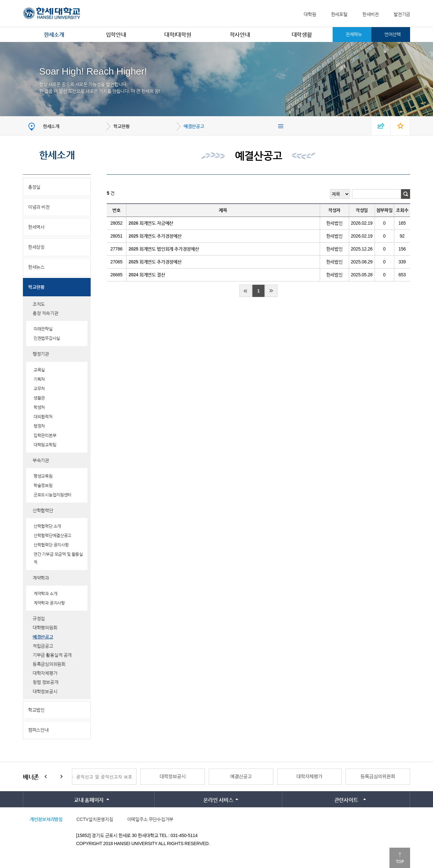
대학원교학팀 (45, 445)
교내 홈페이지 (89, 800)
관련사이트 (346, 800)
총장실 (34, 187)
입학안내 (116, 35)
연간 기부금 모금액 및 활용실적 (58, 558)
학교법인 (36, 710)
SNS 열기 (381, 126)
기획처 (39, 379)
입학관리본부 (45, 435)
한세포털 (339, 14)
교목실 (39, 370)
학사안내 (240, 35)
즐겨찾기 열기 (400, 126)
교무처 (39, 388)
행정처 (39, 426)
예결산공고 (194, 126)
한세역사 (36, 227)
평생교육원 (43, 476)
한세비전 (371, 14)
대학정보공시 (45, 691)
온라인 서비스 (218, 800)
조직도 (39, 304)
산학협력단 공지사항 (51, 545)
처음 (246, 291)
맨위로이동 (400, 858)
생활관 (39, 398)
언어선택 (393, 34)
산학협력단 (43, 510)
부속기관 (41, 460)
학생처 (39, 407)
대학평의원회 (45, 628)
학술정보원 (43, 485)
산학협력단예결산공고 (52, 535)
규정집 (39, 618)
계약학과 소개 (45, 593)
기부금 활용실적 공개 (52, 655)
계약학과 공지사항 (49, 603)
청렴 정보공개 (45, 682)
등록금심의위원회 (49, 664)
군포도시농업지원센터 (52, 495)
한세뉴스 (36, 267)
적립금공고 (43, 646)
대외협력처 (43, 417)
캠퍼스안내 (38, 730)
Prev (45, 777)
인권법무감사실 (47, 338)
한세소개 (54, 35)
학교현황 (121, 126)
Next (62, 777)
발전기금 (402, 14)
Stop (54, 777)
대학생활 (302, 35)
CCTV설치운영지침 (95, 819)
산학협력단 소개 (47, 526)
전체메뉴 (354, 34)
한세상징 (36, 247)
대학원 (310, 14)
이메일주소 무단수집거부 (150, 819)
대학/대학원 (178, 35)
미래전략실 (43, 329)
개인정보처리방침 (46, 819)
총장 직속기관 (45, 313)
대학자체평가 (45, 673)
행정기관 (41, 354)
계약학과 (41, 578)
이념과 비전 (39, 207)
